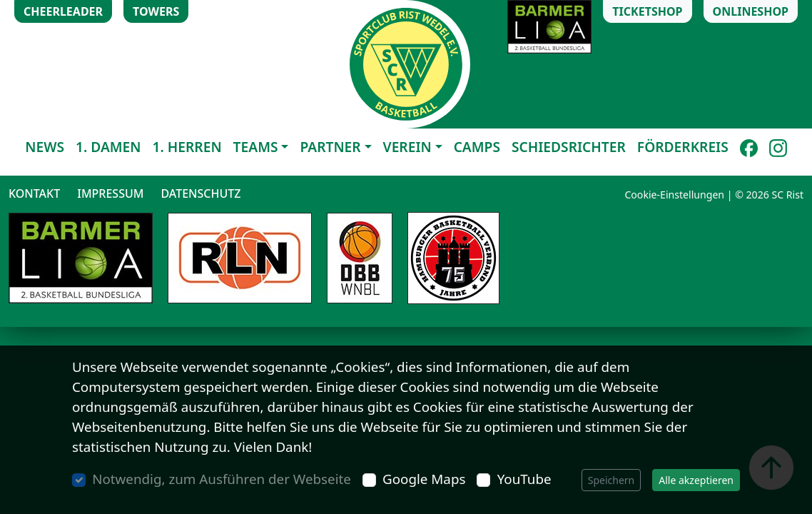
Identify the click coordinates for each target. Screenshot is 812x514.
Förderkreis (683, 147)
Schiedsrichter (569, 147)
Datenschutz (201, 193)
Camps (477, 147)
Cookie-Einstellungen (674, 195)
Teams (256, 147)
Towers (156, 11)
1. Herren (187, 147)
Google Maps (424, 479)
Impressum (110, 193)
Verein (407, 147)
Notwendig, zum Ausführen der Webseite (222, 479)
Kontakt (34, 193)
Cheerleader (63, 11)
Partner (330, 147)
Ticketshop (647, 11)
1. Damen (108, 147)
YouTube (524, 479)
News (45, 147)
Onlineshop (751, 11)
